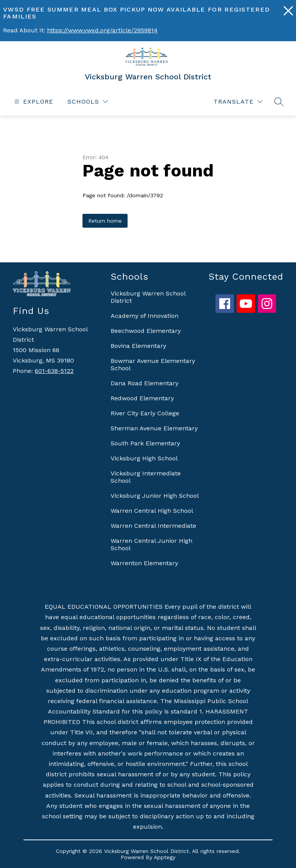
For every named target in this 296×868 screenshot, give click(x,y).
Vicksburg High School (144, 458)
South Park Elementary (145, 443)
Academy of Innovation (145, 316)
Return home (105, 221)
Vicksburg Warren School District (148, 297)
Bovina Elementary (138, 346)
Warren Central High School (152, 511)
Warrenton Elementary (144, 563)
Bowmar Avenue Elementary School (153, 364)
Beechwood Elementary (146, 331)
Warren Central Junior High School (151, 544)
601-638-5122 (54, 371)
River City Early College (145, 413)
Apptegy (165, 857)
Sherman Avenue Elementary (154, 428)
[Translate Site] (238, 102)
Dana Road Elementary (145, 383)
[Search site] (279, 102)
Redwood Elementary (142, 398)
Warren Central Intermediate (153, 526)
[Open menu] (33, 102)
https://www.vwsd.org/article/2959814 (102, 30)
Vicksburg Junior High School (155, 496)
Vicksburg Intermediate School (146, 477)
